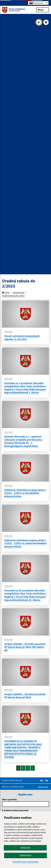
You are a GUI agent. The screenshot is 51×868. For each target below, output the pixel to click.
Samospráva (18, 292)
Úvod (6, 292)
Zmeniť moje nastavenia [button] (26, 862)
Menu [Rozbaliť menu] (42, 10)
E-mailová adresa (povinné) (15, 810)
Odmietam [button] (26, 855)
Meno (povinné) (9, 799)
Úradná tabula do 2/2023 (13, 296)
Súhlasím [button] (25, 848)
